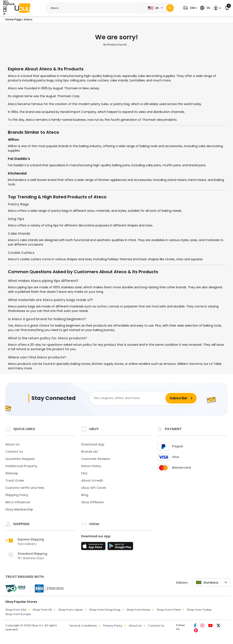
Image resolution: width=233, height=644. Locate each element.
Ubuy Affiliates (92, 502)
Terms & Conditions (83, 626)
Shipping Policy (17, 495)
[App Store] (94, 547)
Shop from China (169, 610)
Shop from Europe (18, 614)
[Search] (170, 8)
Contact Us (14, 452)
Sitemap (12, 473)
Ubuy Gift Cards (94, 488)
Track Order (15, 481)
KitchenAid (17, 173)
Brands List (90, 452)
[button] (190, 8)
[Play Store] (120, 547)
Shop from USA (16, 610)
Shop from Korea (138, 610)
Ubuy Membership (19, 509)
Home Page (13, 19)
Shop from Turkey (199, 610)
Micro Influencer (18, 502)
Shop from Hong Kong (105, 610)
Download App (93, 444)
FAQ (84, 473)
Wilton (13, 140)
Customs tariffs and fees (25, 488)
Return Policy (91, 466)
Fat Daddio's (19, 159)
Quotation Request (20, 459)
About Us (12, 444)
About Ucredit (92, 481)
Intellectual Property (21, 466)
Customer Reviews (96, 459)
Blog (85, 495)
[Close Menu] (5, 9)
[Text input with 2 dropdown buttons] (96, 8)
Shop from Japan (71, 610)
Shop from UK (42, 610)
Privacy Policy (113, 626)
